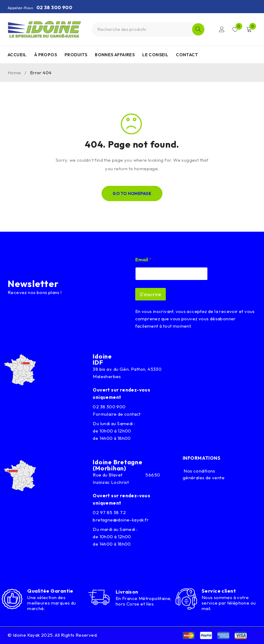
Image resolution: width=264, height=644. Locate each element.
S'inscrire (151, 294)
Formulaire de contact (117, 414)
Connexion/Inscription (222, 29)
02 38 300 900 (54, 7)
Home (14, 73)
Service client (219, 591)
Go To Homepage (132, 193)
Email (143, 260)
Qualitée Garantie (50, 591)
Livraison (127, 592)
